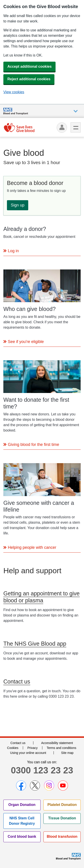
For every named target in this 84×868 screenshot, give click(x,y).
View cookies (14, 92)
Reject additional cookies (29, 79)
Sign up (18, 205)
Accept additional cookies (29, 66)
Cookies (13, 748)
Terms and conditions (61, 748)
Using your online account (28, 753)
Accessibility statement (57, 743)
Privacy (32, 748)
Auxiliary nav (76, 111)
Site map (67, 753)
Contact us (18, 743)
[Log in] (62, 128)
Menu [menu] (76, 127)
